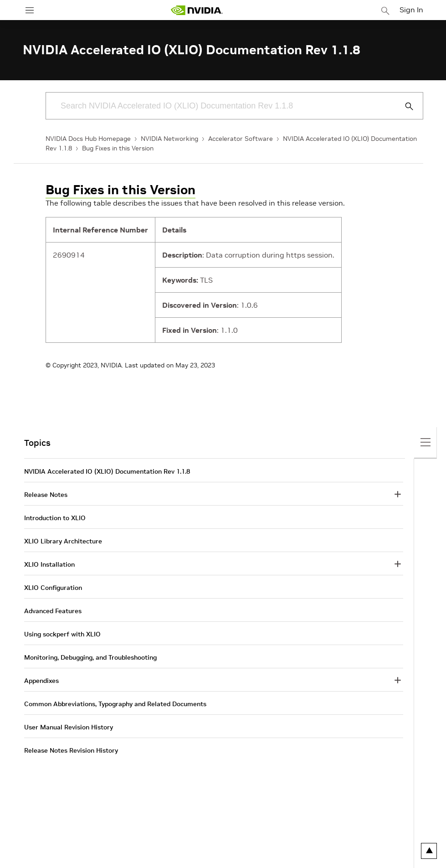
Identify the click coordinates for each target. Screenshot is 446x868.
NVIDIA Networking (169, 139)
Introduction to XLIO (55, 518)
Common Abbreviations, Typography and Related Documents (115, 704)
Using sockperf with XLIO (62, 634)
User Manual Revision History (69, 727)
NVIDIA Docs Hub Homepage (88, 139)
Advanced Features (53, 611)
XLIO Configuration (53, 588)
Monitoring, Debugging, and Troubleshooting (90, 657)
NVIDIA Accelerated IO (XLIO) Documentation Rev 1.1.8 (107, 471)
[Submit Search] (404, 106)
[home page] (197, 10)
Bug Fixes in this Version (118, 148)
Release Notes (46, 495)
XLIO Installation (49, 564)
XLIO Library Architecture (63, 541)
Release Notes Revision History (71, 750)
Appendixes (41, 681)
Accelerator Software (241, 139)
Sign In (411, 10)
